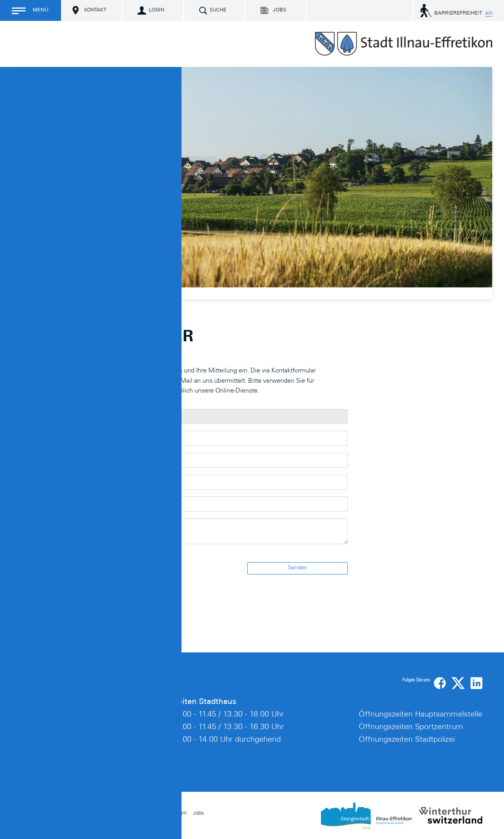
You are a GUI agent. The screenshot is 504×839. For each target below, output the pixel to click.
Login (157, 10)
